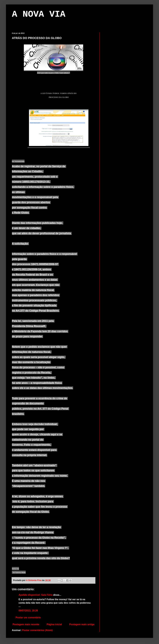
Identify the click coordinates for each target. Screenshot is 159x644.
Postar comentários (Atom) (37, 630)
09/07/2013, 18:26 (28, 611)
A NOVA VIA (39, 14)
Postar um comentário (28, 618)
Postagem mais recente (26, 624)
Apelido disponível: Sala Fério (36, 595)
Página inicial (54, 624)
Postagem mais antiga (82, 624)
